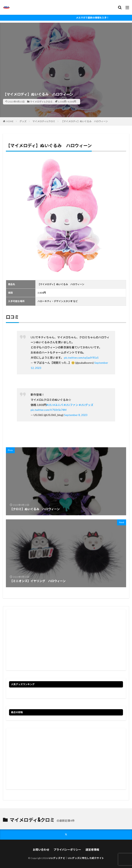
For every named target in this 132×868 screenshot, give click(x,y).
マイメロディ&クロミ (41, 102)
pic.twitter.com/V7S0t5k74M (49, 410)
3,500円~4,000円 (67, 102)
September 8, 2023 (76, 415)
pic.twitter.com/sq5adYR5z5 (81, 358)
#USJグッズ (86, 405)
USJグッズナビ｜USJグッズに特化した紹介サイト (76, 858)
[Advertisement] (66, 50)
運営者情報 (92, 850)
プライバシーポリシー (67, 850)
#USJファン (71, 405)
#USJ (49, 405)
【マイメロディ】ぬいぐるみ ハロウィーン (84, 121)
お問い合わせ (41, 850)
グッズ (23, 121)
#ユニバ (58, 405)
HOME (10, 121)
